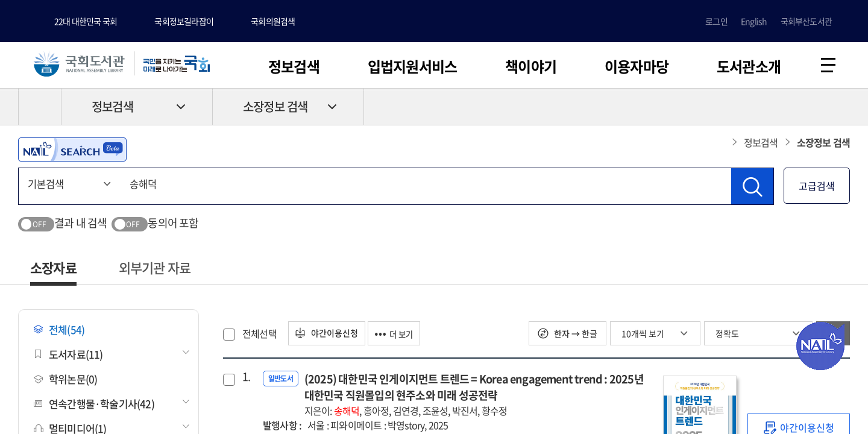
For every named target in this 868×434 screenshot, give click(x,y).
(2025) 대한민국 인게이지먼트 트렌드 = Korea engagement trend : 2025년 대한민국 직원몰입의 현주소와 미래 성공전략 (478, 397)
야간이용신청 (330, 336)
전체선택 (259, 336)
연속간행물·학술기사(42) (94, 406)
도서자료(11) (68, 357)
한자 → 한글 (568, 336)
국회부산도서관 (806, 21)
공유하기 (841, 109)
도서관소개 (749, 66)
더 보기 (403, 336)
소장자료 (53, 270)
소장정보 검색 (275, 109)
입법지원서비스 (412, 66)
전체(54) (59, 332)
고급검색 (817, 188)
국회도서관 (84, 64)
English (754, 21)
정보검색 (294, 66)
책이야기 (531, 66)
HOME (40, 109)
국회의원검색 (273, 21)
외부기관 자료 (155, 270)
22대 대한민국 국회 (86, 21)
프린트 (799, 109)
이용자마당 (637, 66)
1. (246, 379)
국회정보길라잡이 (184, 21)
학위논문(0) (65, 381)
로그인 (716, 21)
